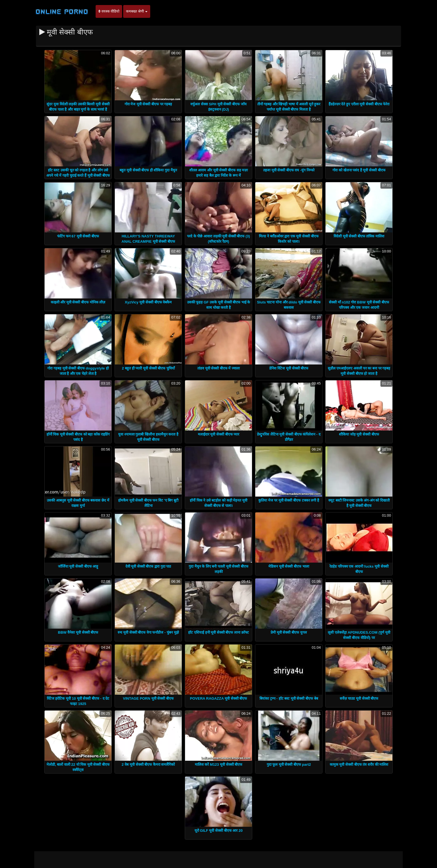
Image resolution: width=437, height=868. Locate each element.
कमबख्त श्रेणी (137, 11)
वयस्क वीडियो (109, 11)
